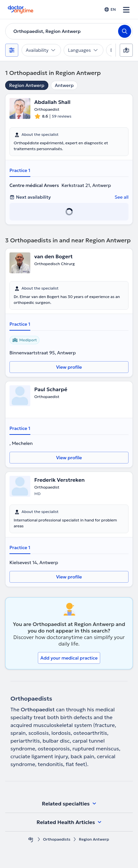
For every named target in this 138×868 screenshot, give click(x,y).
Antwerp (64, 85)
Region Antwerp (27, 85)
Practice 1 (20, 170)
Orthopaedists (57, 839)
